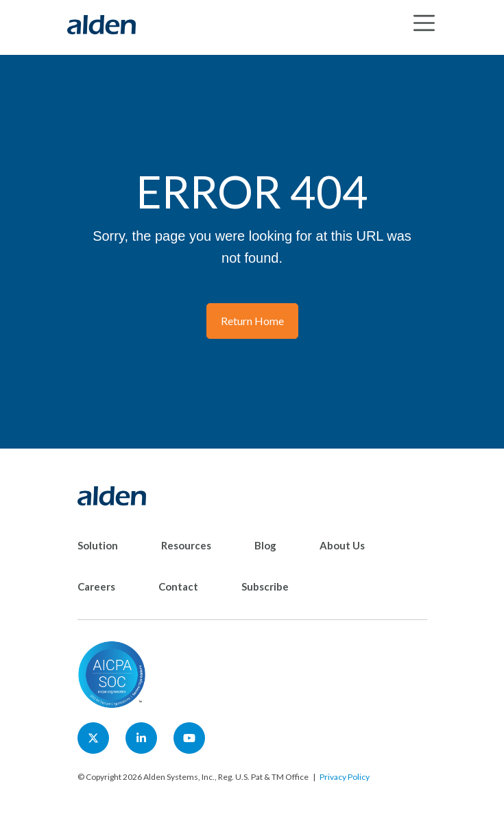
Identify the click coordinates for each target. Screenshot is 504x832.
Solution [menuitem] (98, 545)
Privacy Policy (345, 777)
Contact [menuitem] (178, 586)
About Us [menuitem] (342, 545)
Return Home (252, 321)
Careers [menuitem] (96, 586)
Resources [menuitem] (186, 545)
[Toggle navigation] (424, 23)
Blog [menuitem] (265, 545)
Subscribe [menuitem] (265, 586)
